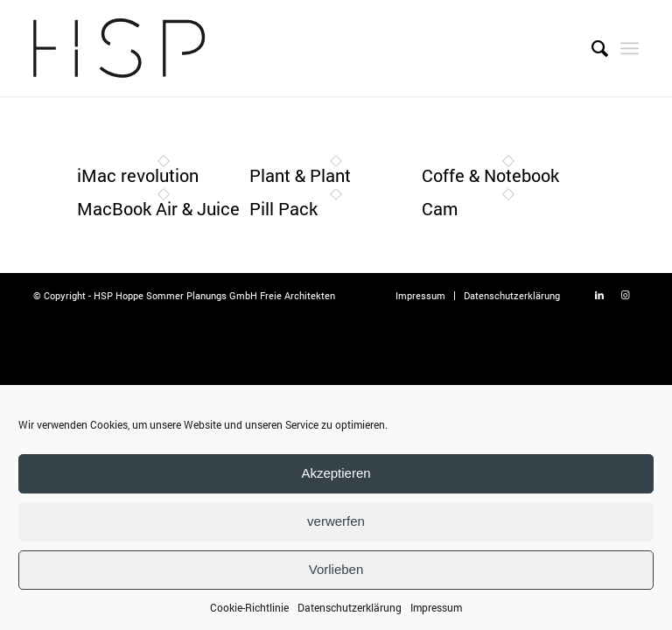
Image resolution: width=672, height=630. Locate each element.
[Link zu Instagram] (626, 295)
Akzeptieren (336, 480)
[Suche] (591, 48)
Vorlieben (336, 576)
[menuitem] (591, 48)
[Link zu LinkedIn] (599, 295)
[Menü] (630, 48)
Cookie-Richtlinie (249, 613)
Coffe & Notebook (490, 175)
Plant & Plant (300, 175)
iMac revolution (138, 175)
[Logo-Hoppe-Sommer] (119, 48)
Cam (440, 208)
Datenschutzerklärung (350, 613)
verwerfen (336, 528)
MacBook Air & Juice (158, 208)
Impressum (436, 613)
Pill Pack (283, 208)
